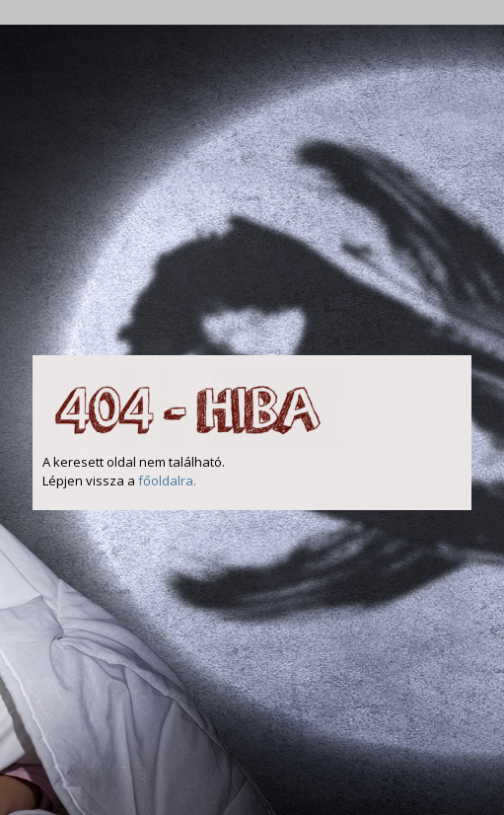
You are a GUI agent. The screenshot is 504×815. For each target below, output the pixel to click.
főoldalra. (167, 481)
